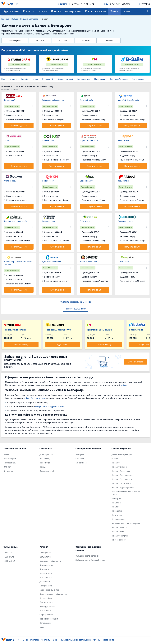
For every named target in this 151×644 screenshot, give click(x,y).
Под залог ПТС (46, 577)
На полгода (45, 463)
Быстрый (80, 454)
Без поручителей (65, 79)
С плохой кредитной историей (53, 594)
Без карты (116, 499)
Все (3, 79)
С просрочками (46, 615)
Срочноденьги (49, 221)
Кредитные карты (96, 11)
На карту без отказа (121, 471)
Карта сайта (108, 640)
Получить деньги (19, 126)
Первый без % (46, 573)
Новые (35, 79)
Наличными (100, 79)
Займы (114, 11)
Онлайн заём (48, 140)
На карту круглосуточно (123, 487)
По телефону (45, 623)
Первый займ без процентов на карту (126, 493)
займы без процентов (35, 398)
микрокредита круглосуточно (50, 406)
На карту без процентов (122, 475)
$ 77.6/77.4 (77, 4)
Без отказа (44, 569)
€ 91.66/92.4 (90, 4)
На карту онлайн (119, 467)
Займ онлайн (10, 100)
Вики (55, 640)
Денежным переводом (122, 454)
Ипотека (56, 11)
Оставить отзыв (135, 362)
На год (42, 467)
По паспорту (45, 610)
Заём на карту (86, 181)
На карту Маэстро (120, 527)
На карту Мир (118, 532)
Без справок (45, 553)
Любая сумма (15, 41)
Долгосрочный (46, 454)
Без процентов (84, 79)
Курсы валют (11, 11)
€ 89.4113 (126, 4)
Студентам (8, 471)
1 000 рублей (9, 557)
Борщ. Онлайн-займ (89, 140)
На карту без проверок (122, 479)
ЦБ (106, 4)
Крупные (7, 553)
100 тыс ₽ (109, 41)
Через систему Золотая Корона (126, 523)
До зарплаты (46, 582)
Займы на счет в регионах (87, 556)
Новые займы (46, 598)
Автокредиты (73, 11)
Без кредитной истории (50, 561)
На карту (13, 79)
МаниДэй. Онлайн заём (128, 100)
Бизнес (7, 454)
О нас (26, 640)
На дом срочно (118, 519)
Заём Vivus (85, 221)
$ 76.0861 (114, 4)
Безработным (10, 463)
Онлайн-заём (10, 181)
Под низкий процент (119, 79)
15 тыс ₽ (40, 41)
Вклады (42, 11)
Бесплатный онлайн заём (16, 221)
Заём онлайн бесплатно (53, 100)
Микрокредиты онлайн (50, 590)
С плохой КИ (48, 79)
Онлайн (24, 79)
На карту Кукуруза (120, 536)
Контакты (46, 640)
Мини (42, 627)
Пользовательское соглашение (75, 640)
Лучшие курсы (62, 4)
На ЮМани (116, 503)
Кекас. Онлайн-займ (89, 262)
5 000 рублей (9, 561)
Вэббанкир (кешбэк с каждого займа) (18, 263)
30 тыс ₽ (63, 41)
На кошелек (117, 511)
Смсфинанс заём (125, 221)
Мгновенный (81, 463)
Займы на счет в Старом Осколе (90, 560)
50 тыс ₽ (86, 41)
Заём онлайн (123, 181)
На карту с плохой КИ (121, 483)
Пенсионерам (138, 79)
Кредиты (28, 11)
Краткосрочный (47, 471)
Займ (7, 140)
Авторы (97, 640)
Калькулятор (46, 557)
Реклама (35, 640)
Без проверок (46, 586)
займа (124, 385)
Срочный (80, 459)
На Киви (115, 507)
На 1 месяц (44, 459)
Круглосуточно (46, 602)
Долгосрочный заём (51, 262)
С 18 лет (7, 467)
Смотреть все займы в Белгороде (76, 302)
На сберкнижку (119, 540)
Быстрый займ (87, 100)
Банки (126, 11)
